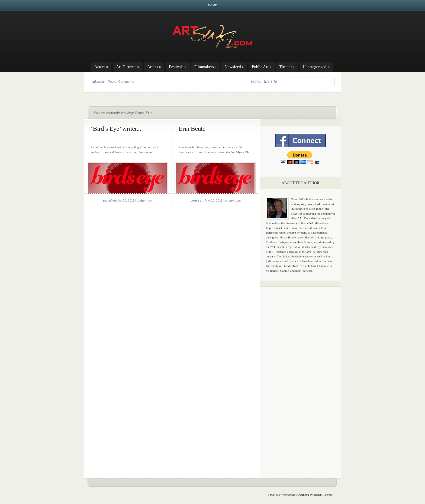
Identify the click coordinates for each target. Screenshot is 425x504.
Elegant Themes (323, 495)
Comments (126, 82)
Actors (101, 67)
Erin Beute (192, 129)
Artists (154, 67)
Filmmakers (206, 67)
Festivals (178, 67)
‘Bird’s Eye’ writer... (116, 129)
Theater (287, 67)
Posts (112, 82)
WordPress (289, 495)
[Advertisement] (301, 376)
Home (212, 5)
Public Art (262, 67)
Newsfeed (234, 67)
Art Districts (128, 67)
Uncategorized (316, 67)
